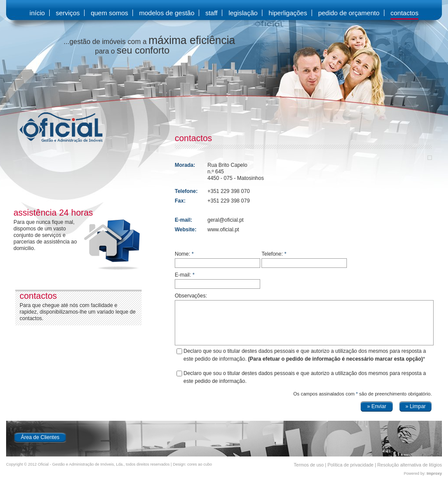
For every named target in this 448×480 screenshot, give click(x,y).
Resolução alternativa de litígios (410, 465)
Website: (186, 230)
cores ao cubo (200, 464)
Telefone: (186, 191)
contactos (404, 13)
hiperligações (288, 13)
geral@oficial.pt (226, 220)
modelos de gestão (167, 13)
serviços (68, 13)
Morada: (185, 165)
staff (211, 13)
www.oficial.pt (223, 230)
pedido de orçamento (349, 13)
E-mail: (183, 220)
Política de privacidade (351, 465)
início (37, 13)
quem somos (109, 13)
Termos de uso (309, 465)
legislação (243, 13)
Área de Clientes (40, 437)
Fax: (180, 201)
